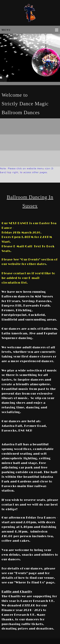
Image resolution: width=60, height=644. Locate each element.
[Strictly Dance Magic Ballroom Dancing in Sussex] (30, 14)
